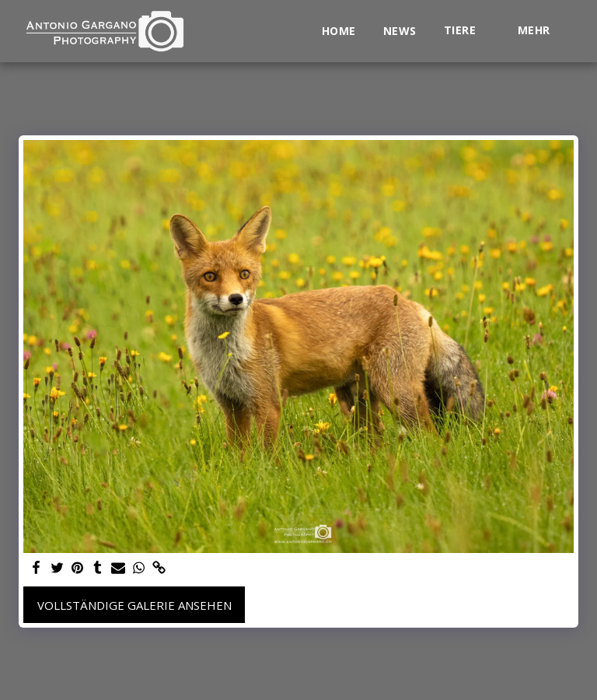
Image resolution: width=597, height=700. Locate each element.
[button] (467, 31)
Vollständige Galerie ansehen (134, 605)
